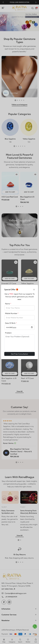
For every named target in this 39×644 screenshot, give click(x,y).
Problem (8, 333)
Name (8, 304)
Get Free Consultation (19, 354)
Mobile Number (12, 313)
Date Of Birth (11, 323)
